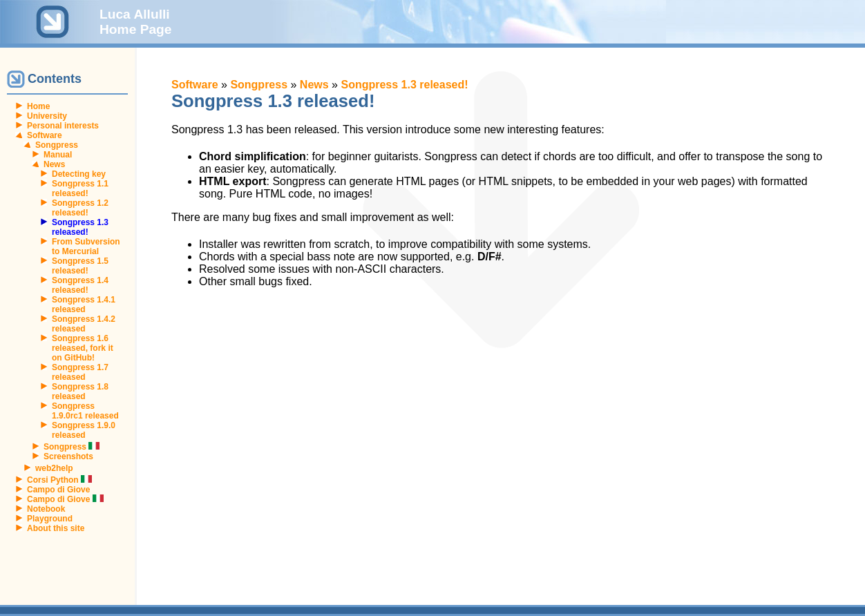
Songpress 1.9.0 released (84, 430)
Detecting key (79, 174)
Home (38, 106)
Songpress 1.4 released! (80, 285)
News (54, 164)
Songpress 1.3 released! (404, 85)
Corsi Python (59, 480)
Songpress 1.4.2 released (84, 324)
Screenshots (68, 456)
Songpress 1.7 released (80, 372)
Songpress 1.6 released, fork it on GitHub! (83, 348)
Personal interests (63, 126)
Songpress (57, 145)
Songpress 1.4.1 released (84, 305)
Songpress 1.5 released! (80, 266)
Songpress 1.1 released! (80, 189)
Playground (50, 519)
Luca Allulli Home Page (136, 22)
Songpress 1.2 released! (80, 208)
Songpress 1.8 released (80, 392)
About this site (56, 528)
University (47, 116)
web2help (54, 468)
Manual (58, 155)
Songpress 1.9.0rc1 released (85, 411)
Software (45, 135)
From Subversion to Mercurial (86, 247)
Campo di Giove (58, 490)
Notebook (46, 509)
